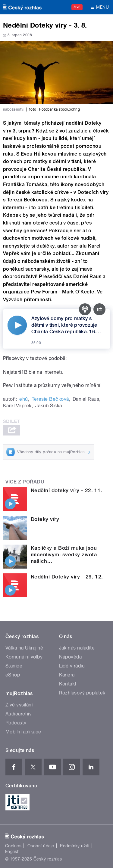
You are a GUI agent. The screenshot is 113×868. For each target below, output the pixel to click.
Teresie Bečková (50, 399)
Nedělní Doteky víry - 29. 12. (67, 577)
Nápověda (71, 657)
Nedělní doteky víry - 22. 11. (67, 490)
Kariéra (67, 675)
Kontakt (68, 684)
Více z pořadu (25, 482)
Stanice (14, 666)
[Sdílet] (99, 309)
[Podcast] (85, 309)
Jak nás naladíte (77, 648)
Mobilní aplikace (23, 732)
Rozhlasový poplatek (82, 693)
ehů (24, 399)
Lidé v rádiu (72, 666)
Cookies (13, 846)
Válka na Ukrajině (24, 648)
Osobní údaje (41, 846)
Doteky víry (45, 519)
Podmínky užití (75, 846)
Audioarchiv (19, 714)
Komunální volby (24, 657)
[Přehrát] (17, 325)
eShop (13, 675)
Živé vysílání (19, 705)
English (12, 852)
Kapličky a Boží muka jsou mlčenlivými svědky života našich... (64, 554)
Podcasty (16, 723)
